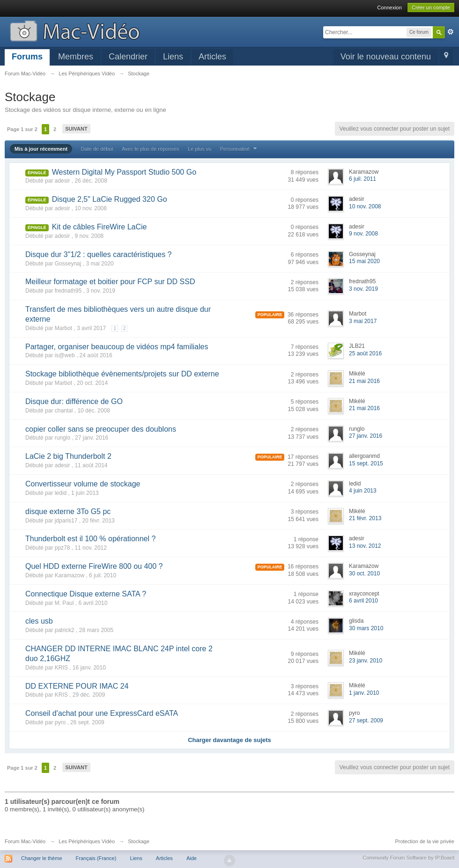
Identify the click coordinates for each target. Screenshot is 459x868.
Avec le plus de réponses (151, 149)
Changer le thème (41, 858)
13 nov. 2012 (365, 546)
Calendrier (128, 57)
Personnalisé (239, 149)
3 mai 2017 (363, 321)
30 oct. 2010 (364, 574)
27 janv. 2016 (366, 436)
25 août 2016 (365, 353)
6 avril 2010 (363, 601)
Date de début (97, 149)
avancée (451, 32)
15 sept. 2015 (366, 463)
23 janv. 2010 (366, 661)
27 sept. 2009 (366, 721)
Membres (76, 57)
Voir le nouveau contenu (386, 57)
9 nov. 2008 (363, 234)
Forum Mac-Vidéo (25, 841)
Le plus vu (200, 149)
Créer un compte (431, 7)
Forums (27, 57)
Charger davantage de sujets (229, 740)
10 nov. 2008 (365, 206)
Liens (173, 57)
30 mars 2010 (366, 628)
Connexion (389, 7)
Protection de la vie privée (425, 841)
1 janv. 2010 (364, 693)
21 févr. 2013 (365, 518)
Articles (212, 57)
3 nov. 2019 (363, 289)
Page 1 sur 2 (22, 129)
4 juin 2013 (363, 491)
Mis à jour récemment (41, 149)
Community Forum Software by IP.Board (408, 858)
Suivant (76, 129)
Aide (192, 858)
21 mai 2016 (364, 381)
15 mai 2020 (364, 261)
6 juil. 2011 (363, 179)
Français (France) (96, 858)
